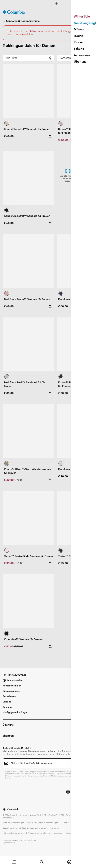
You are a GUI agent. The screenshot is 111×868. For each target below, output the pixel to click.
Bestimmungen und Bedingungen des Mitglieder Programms (31, 828)
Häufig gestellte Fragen (15, 712)
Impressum (58, 833)
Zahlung (7, 707)
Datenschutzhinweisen (14, 776)
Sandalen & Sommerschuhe (23, 21)
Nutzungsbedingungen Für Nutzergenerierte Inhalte (26, 833)
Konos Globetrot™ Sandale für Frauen (27, 129)
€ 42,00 (63, 140)
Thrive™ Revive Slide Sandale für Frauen (28, 556)
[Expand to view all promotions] (55, 4)
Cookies (69, 833)
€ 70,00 (73, 140)
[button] (14, 862)
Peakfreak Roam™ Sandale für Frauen (27, 299)
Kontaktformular (12, 686)
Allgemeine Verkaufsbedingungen (43, 823)
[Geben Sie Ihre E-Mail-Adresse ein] (53, 763)
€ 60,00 (9, 136)
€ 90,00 (63, 476)
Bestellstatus (9, 696)
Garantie (65, 823)
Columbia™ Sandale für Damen (23, 639)
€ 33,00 (9, 563)
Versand (7, 702)
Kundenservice (13, 680)
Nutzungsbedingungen (13, 823)
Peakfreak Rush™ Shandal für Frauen (80, 469)
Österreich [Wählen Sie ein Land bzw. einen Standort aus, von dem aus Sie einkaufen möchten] (13, 809)
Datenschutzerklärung (81, 823)
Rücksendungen (11, 691)
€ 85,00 (9, 393)
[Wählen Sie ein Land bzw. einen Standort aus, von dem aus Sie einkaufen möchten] (4, 810)
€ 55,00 (19, 563)
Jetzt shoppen (83, 188)
